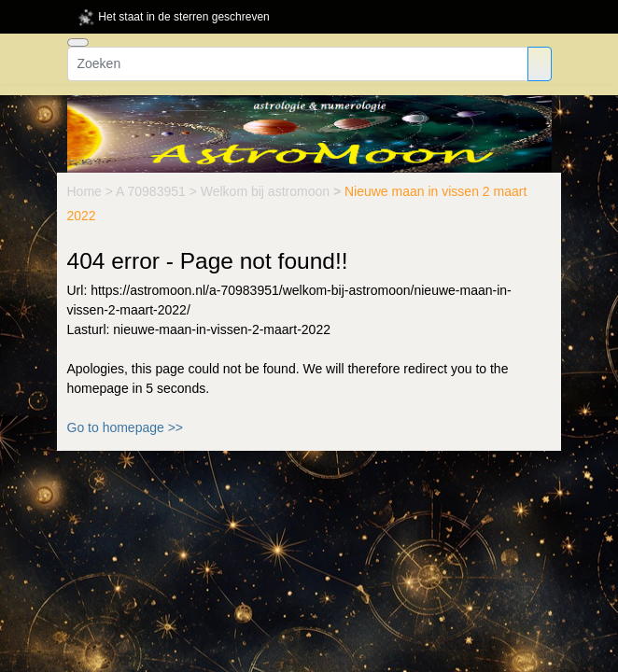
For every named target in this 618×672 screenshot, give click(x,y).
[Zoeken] (298, 64)
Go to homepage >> (126, 427)
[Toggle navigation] (78, 42)
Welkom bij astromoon (267, 191)
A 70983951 (153, 191)
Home (86, 191)
